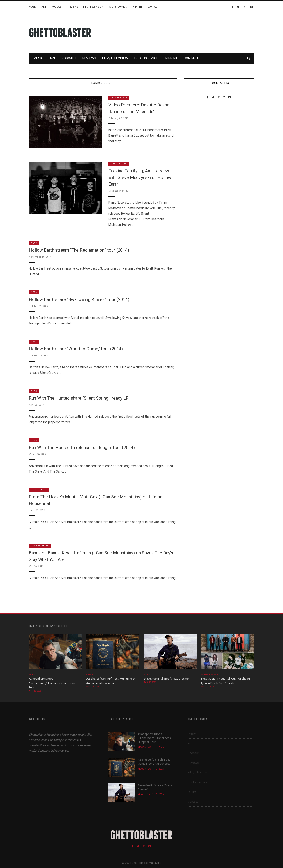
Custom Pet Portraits (196, 129)
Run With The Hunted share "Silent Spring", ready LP (79, 398)
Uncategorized (119, 98)
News (34, 243)
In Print (137, 7)
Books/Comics (118, 7)
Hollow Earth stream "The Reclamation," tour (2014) (79, 250)
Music (33, 7)
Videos (32, 675)
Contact (153, 7)
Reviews (73, 7)
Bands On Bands (40, 546)
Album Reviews (210, 675)
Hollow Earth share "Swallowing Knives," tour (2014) (79, 299)
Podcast (57, 7)
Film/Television (93, 7)
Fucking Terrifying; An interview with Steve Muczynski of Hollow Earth (140, 177)
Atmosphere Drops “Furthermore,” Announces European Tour (52, 683)
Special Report (119, 164)
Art (44, 7)
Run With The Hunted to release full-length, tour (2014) (82, 448)
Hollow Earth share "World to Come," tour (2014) (76, 349)
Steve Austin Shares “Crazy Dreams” (167, 679)
